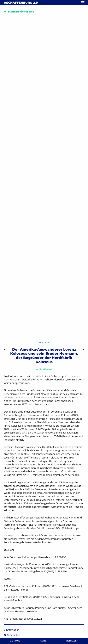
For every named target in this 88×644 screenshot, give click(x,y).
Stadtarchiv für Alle (21, 12)
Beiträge (15, 641)
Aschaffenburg (21, 3)
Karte (43, 641)
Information (12, 630)
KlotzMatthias (46, 369)
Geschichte (13, 635)
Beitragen (72, 641)
